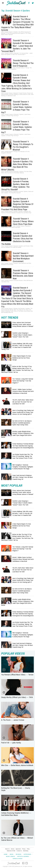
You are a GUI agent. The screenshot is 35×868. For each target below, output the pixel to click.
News (12, 854)
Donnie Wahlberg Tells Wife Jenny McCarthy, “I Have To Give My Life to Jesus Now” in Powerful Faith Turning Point (17, 346)
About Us (7, 849)
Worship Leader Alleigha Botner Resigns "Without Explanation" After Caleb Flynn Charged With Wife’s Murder (17, 434)
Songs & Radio (17, 859)
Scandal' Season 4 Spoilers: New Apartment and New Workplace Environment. (23, 257)
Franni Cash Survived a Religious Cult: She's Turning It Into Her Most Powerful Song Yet (23, 477)
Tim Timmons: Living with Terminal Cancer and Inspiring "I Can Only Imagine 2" (23, 381)
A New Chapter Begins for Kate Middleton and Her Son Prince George (22, 358)
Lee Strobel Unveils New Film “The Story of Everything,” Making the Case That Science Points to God (23, 456)
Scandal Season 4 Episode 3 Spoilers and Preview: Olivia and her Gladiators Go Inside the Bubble (17, 239)
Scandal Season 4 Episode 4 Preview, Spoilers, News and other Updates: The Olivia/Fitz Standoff (15, 184)
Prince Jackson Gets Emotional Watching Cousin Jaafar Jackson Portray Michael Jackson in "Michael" (23, 324)
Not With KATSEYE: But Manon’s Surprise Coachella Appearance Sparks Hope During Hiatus (22, 423)
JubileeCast (14, 863)
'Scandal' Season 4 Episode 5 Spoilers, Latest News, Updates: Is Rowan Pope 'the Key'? (17, 107)
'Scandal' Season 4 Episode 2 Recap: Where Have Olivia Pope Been (23, 221)
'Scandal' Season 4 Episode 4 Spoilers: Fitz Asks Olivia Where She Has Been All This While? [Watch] (17, 164)
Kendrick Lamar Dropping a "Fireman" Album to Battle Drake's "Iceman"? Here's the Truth (22, 335)
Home (6, 854)
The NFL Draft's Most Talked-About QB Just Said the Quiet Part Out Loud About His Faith (23, 402)
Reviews (18, 854)
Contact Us (19, 851)
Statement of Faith (11, 851)
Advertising (26, 851)
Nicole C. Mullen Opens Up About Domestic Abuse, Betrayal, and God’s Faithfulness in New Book (23, 391)
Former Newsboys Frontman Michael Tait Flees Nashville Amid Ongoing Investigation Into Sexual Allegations (23, 446)
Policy (28, 849)
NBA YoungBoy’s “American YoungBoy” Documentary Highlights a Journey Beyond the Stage (23, 467)
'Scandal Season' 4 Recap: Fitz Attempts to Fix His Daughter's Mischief (23, 145)
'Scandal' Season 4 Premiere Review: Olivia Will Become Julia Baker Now (23, 274)
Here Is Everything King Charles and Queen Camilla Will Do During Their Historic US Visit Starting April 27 (23, 412)
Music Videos (10, 856)
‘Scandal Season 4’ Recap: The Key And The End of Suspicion (23, 63)
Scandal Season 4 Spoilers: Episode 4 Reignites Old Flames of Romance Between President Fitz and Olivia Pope (17, 204)
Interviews (27, 854)
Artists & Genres (23, 856)
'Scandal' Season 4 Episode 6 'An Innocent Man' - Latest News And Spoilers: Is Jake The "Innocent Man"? (17, 46)
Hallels (16, 3)
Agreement (18, 849)
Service (13, 849)
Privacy (24, 849)
